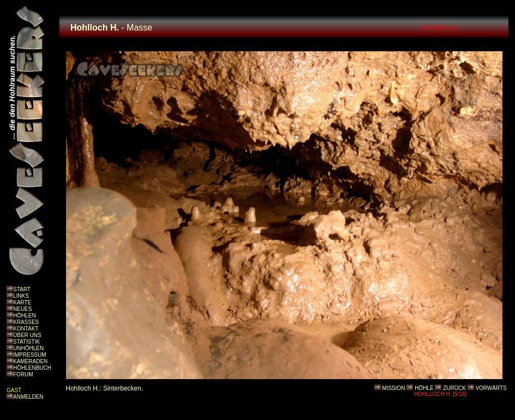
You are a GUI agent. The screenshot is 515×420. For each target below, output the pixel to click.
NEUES (22, 309)
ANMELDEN (28, 397)
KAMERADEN (30, 361)
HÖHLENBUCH (32, 368)
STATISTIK (26, 342)
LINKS (21, 296)
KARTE (22, 302)
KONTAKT (26, 329)
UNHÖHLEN (28, 348)
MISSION (393, 388)
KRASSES (26, 322)
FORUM (23, 374)
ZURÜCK (454, 388)
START (22, 289)
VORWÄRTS (491, 388)
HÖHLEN (25, 316)
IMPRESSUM (30, 355)
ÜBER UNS (27, 335)
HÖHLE (424, 388)
